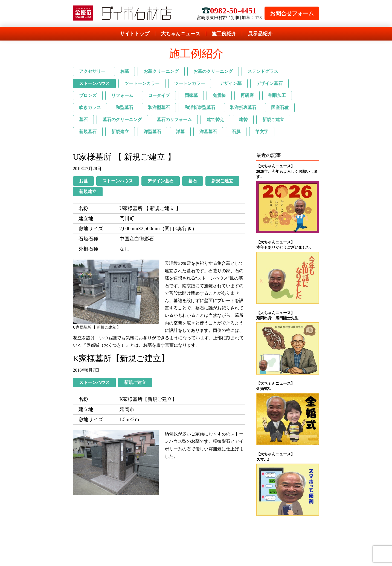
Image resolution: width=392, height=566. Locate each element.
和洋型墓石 (159, 107)
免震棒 (219, 95)
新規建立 (120, 132)
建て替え (215, 120)
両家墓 (191, 95)
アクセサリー (92, 71)
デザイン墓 (231, 83)
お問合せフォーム (292, 13)
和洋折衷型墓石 (200, 107)
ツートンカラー (190, 83)
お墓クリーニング (161, 71)
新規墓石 (88, 132)
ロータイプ (159, 95)
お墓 (124, 71)
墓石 (83, 120)
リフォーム (122, 95)
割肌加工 (277, 95)
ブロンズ (88, 95)
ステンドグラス (263, 71)
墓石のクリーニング (122, 120)
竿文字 (262, 132)
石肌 (236, 132)
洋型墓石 (152, 132)
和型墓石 (124, 107)
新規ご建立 (273, 120)
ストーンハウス (94, 83)
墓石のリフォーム (174, 120)
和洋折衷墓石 (243, 107)
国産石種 (280, 107)
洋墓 (180, 132)
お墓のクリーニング (213, 71)
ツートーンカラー (142, 83)
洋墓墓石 (208, 132)
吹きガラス (90, 107)
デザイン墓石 (269, 83)
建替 (243, 120)
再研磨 (247, 95)
